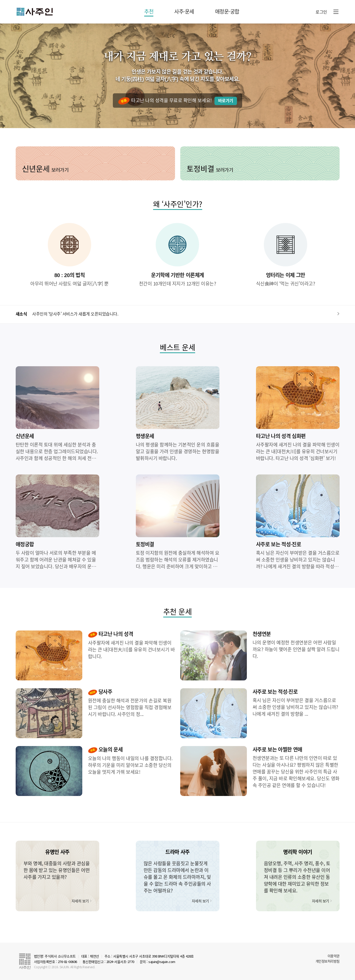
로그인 (321, 12)
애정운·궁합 (227, 11)
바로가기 (226, 101)
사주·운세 (184, 11)
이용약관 (334, 956)
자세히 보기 (80, 901)
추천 (149, 11)
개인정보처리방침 (328, 961)
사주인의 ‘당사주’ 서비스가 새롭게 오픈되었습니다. (75, 314)
